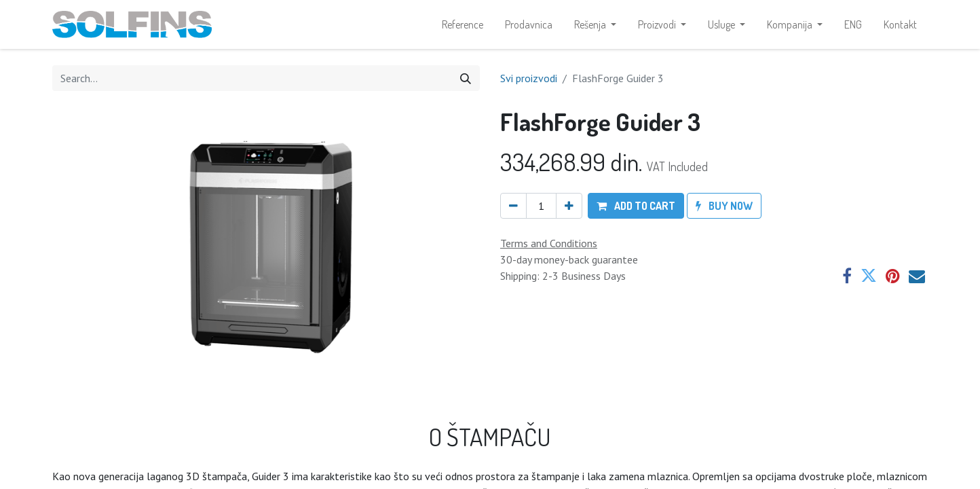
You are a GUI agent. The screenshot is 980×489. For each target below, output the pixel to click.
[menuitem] (463, 24)
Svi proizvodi (529, 78)
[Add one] (569, 206)
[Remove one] (513, 206)
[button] (636, 206)
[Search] (466, 78)
